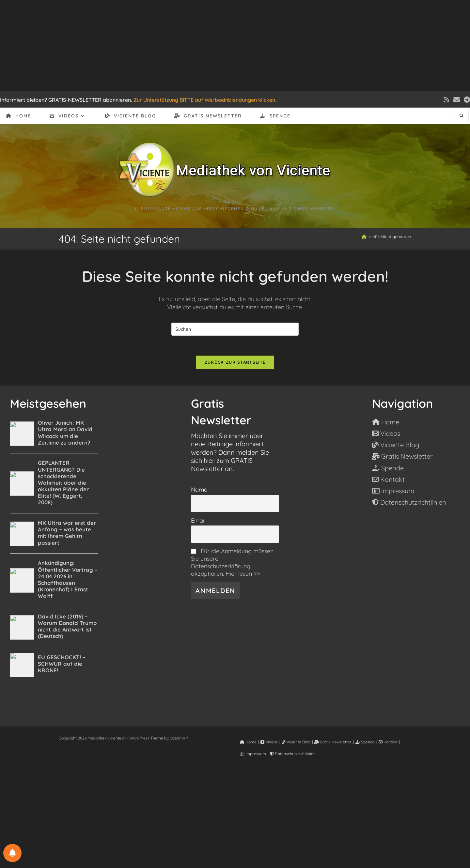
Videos (269, 742)
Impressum (253, 754)
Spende (365, 742)
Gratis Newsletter (333, 742)
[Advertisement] (235, 46)
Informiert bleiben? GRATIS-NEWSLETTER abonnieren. (66, 100)
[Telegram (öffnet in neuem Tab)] (466, 100)
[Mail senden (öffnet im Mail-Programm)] (457, 100)
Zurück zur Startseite (235, 362)
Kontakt (388, 742)
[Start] (364, 236)
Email (198, 520)
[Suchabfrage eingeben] (235, 329)
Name (199, 489)
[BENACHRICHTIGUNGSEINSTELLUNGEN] (12, 853)
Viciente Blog (296, 742)
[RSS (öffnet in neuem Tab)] (446, 100)
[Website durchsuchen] (462, 116)
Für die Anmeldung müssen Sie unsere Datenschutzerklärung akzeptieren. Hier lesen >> (232, 562)
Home (248, 742)
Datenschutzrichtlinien (293, 754)
